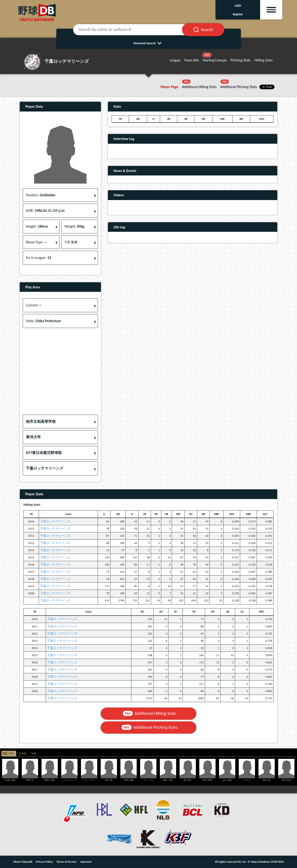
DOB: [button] (45, 211)
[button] (60, 422)
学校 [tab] (34, 754)
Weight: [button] (74, 226)
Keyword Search (149, 43)
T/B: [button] (71, 242)
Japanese (86, 862)
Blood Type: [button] (36, 242)
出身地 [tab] (22, 754)
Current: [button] (34, 305)
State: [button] (44, 321)
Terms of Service (66, 862)
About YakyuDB (23, 862)
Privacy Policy (44, 862)
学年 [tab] (11, 754)
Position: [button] (41, 195)
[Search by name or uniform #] (133, 30)
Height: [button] (37, 226)
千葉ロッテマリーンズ (55, 521)
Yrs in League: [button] (39, 258)
